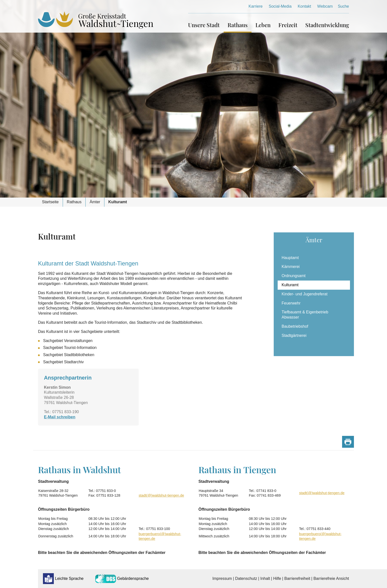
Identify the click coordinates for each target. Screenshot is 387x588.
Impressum (222, 578)
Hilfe (277, 578)
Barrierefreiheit (297, 578)
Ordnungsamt (294, 276)
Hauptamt (290, 258)
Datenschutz (246, 578)
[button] (206, 23)
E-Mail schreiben (60, 417)
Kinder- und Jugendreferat (305, 294)
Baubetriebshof (295, 326)
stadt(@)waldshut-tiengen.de (161, 495)
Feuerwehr (291, 303)
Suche (343, 6)
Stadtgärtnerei (294, 335)
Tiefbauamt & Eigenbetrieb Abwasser (305, 315)
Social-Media (280, 6)
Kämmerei (291, 267)
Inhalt (265, 578)
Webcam (325, 6)
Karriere (256, 6)
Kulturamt (290, 285)
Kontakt (304, 6)
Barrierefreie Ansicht (331, 578)
